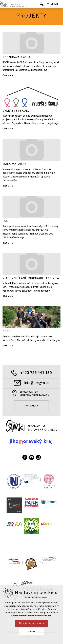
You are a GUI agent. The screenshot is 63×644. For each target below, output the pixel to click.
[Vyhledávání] (42, 4)
